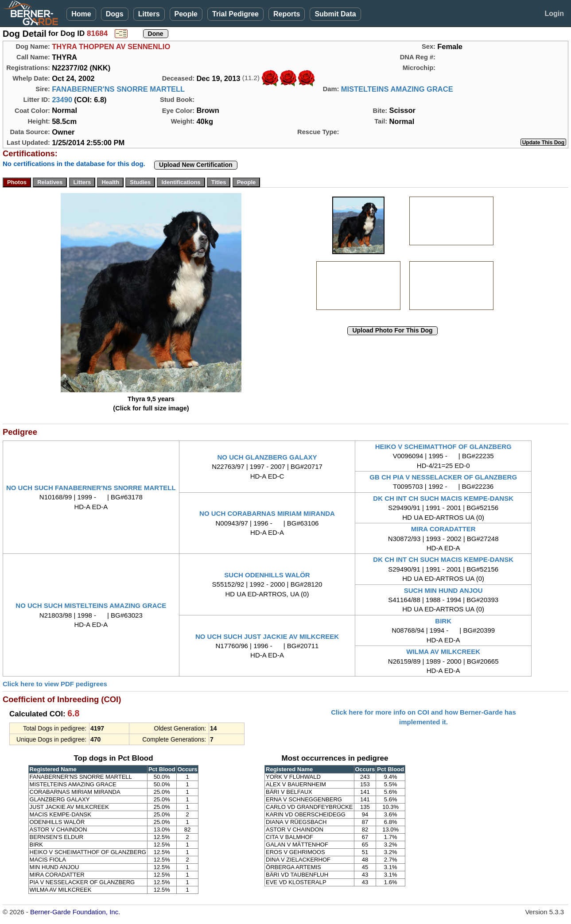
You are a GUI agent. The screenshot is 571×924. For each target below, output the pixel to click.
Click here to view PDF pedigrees (55, 684)
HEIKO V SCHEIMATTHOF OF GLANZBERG (443, 447)
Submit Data (335, 14)
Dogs (115, 14)
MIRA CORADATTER (443, 529)
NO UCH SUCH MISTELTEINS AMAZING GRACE (91, 605)
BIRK (443, 621)
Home (81, 14)
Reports (287, 14)
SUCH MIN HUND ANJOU (443, 590)
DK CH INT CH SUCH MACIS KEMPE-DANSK (443, 498)
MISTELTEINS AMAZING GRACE (397, 89)
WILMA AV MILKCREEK (443, 651)
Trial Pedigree (235, 14)
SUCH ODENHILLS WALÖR (267, 575)
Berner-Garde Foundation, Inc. (75, 912)
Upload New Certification (196, 165)
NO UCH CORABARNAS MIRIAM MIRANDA (267, 513)
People (186, 14)
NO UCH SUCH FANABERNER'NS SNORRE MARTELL (91, 488)
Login (554, 14)
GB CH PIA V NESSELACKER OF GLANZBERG (443, 477)
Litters (149, 14)
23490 (62, 100)
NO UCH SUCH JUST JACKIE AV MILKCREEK (267, 636)
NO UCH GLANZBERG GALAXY (267, 457)
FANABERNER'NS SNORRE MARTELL (118, 89)
